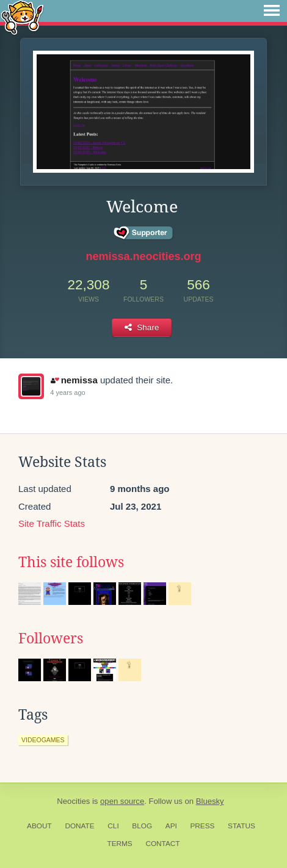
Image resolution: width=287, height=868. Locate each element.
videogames (43, 740)
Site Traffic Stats (52, 523)
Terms (119, 844)
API (171, 826)
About (39, 826)
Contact (162, 844)
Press (202, 826)
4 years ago (67, 392)
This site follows (71, 562)
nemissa (74, 380)
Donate (79, 826)
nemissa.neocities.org (143, 256)
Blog (142, 826)
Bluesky (210, 801)
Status (242, 826)
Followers (51, 638)
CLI (113, 826)
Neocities (73, 801)
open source (122, 801)
